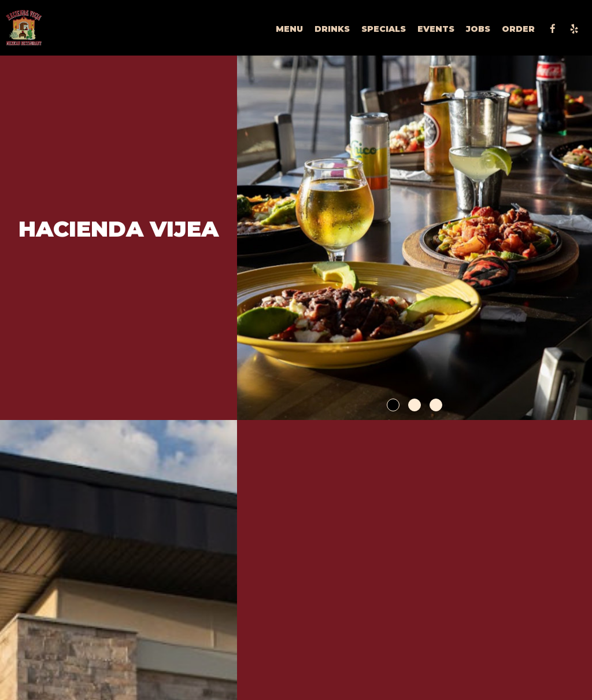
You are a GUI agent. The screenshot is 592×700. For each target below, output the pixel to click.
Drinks (332, 29)
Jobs (478, 29)
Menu (289, 29)
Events (436, 29)
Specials (384, 29)
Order (518, 29)
